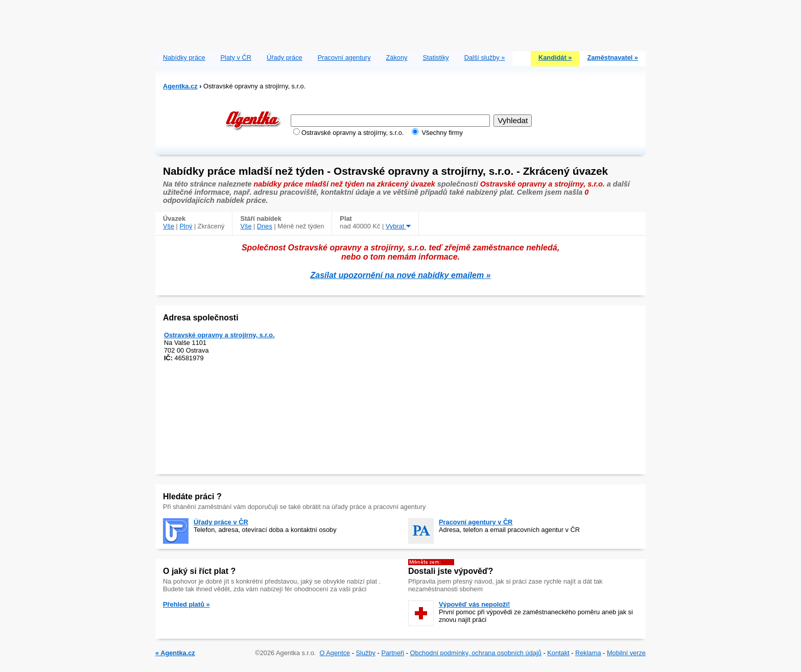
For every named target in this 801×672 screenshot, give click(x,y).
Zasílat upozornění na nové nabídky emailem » (401, 275)
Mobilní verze (626, 653)
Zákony (397, 57)
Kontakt (558, 653)
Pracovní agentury (344, 57)
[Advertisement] (400, 23)
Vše (169, 226)
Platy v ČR (236, 57)
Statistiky (436, 57)
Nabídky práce (184, 57)
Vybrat (398, 226)
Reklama (588, 653)
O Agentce (335, 653)
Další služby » (485, 57)
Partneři (393, 653)
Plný (186, 226)
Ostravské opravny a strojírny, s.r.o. (219, 335)
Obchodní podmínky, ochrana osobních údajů (476, 653)
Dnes (265, 226)
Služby (366, 653)
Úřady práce (285, 57)
